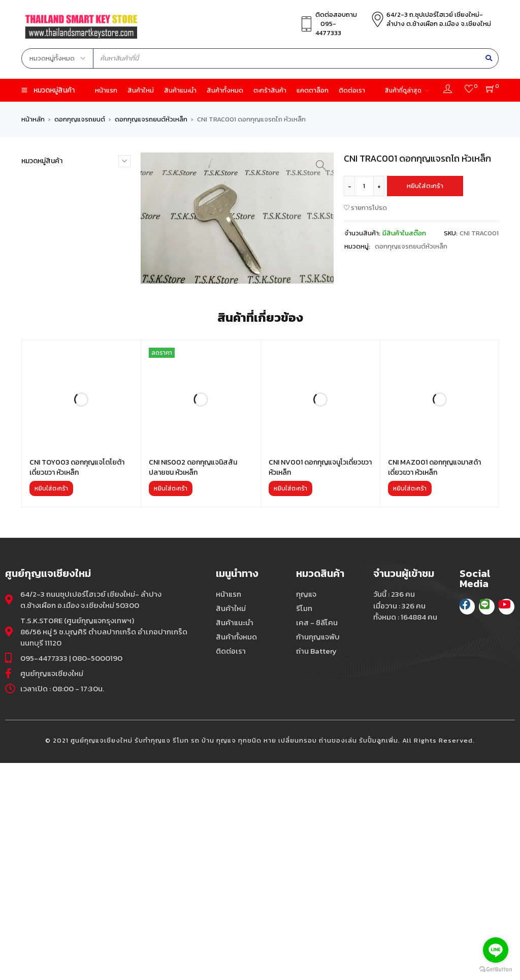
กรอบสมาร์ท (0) (44, 196)
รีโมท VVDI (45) (43, 395)
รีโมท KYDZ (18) (44, 381)
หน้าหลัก (33, 119)
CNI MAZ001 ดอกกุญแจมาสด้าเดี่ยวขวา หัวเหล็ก (434, 684)
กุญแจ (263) (39, 224)
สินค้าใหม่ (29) (41, 452)
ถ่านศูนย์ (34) (40, 310)
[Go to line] (496, 950)
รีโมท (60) (36, 338)
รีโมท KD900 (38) (47, 367)
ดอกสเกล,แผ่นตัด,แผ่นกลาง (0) (66, 281)
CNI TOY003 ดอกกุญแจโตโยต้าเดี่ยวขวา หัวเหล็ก (77, 684)
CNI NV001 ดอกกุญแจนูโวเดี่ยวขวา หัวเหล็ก (320, 684)
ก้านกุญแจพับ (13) (46, 210)
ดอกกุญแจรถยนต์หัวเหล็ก (151, 119)
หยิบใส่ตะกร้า (425, 186)
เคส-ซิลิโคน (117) (45, 481)
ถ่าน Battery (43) (46, 296)
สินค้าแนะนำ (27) (44, 438)
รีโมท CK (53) (40, 353)
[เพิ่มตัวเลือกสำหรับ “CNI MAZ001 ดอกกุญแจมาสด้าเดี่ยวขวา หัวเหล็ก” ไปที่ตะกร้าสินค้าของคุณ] (410, 706)
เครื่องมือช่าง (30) (47, 466)
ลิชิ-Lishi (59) (42, 409)
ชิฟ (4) (30, 253)
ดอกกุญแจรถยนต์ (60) (54, 267)
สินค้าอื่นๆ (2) (40, 424)
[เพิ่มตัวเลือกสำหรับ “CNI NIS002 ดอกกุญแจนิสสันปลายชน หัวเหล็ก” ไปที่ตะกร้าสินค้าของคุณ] (171, 706)
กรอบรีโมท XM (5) (47, 182)
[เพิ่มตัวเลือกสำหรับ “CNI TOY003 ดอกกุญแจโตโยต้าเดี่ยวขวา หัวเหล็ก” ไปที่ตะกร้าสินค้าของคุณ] (51, 706)
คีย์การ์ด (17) (39, 239)
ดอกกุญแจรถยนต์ (80, 119)
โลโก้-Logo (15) (43, 495)
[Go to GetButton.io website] (496, 970)
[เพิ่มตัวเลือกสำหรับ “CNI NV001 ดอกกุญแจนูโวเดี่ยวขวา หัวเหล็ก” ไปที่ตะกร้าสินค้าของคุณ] (290, 706)
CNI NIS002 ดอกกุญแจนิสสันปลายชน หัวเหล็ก (193, 684)
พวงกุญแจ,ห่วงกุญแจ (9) (57, 324)
